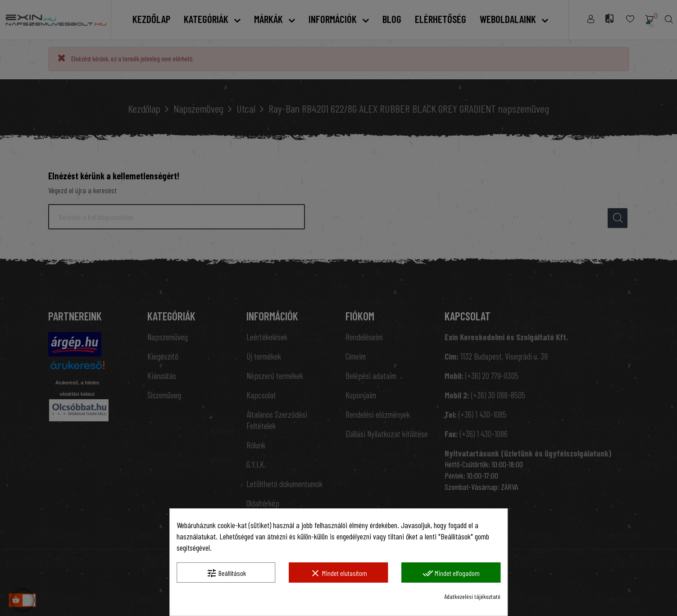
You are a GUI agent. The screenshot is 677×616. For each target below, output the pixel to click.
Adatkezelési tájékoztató (472, 596)
